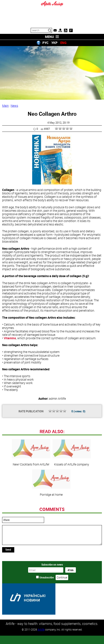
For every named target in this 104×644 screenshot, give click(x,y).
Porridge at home (51, 512)
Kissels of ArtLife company (72, 482)
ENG (63, 43)
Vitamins (10, 338)
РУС (45, 43)
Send (8, 579)
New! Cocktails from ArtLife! (31, 482)
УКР (54, 43)
